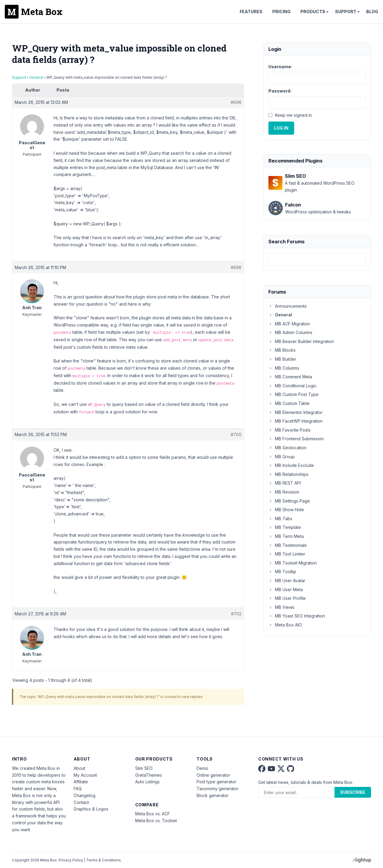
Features (251, 12)
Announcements (288, 306)
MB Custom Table (289, 403)
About (79, 768)
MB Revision (284, 492)
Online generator (213, 775)
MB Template (285, 527)
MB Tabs (280, 519)
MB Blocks (282, 350)
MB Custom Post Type (294, 394)
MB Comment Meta (290, 377)
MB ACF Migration (289, 324)
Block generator (213, 795)
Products (313, 12)
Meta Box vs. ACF (153, 814)
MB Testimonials (288, 545)
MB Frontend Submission (296, 439)
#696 (236, 102)
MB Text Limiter (287, 554)
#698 (236, 267)
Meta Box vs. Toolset (156, 821)
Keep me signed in (293, 115)
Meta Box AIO (285, 625)
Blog (372, 12)
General (36, 77)
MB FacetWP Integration (295, 421)
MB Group (282, 457)
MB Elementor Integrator (295, 412)
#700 (236, 434)
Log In (281, 128)
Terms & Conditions (104, 860)
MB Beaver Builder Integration (301, 341)
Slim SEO (144, 768)
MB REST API (285, 483)
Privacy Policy (71, 860)
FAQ (78, 789)
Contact (81, 802)
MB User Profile (287, 598)
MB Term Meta (286, 536)
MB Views (281, 607)
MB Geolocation (287, 448)
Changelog (85, 795)
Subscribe (353, 792)
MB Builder (282, 359)
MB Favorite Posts (289, 430)
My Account (85, 775)
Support (346, 12)
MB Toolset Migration (293, 563)
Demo (202, 768)
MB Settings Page (289, 501)
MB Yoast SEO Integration (297, 616)
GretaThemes (149, 775)
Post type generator (216, 782)
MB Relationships (288, 474)
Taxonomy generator (218, 789)
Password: (280, 91)
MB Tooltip (282, 572)
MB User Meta (286, 589)
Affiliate (81, 782)
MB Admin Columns (290, 332)
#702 (236, 614)
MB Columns (284, 368)
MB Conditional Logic (292, 386)
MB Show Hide (286, 510)
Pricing (281, 12)
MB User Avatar (287, 581)
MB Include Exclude (291, 465)
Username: (280, 67)
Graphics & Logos (91, 809)
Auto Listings (148, 782)
